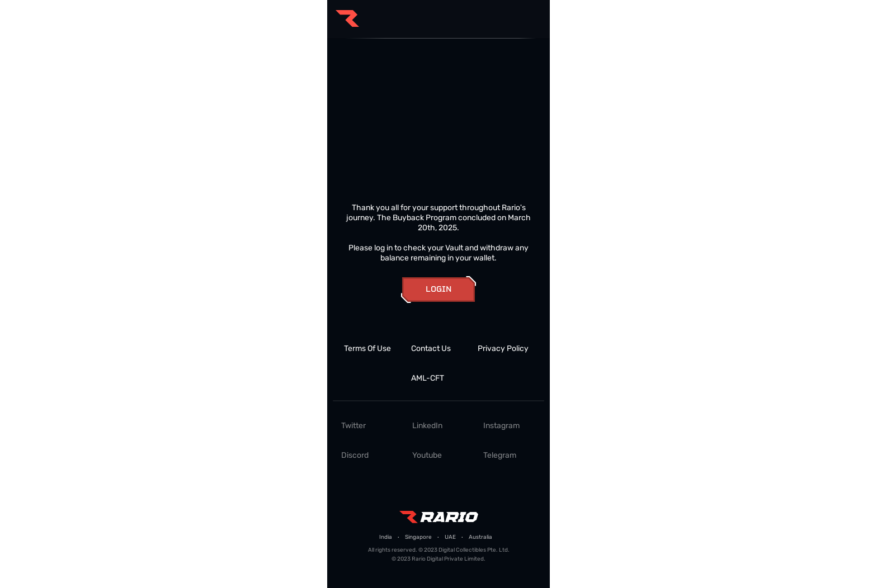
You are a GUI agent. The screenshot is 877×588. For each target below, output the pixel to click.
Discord (355, 455)
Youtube (427, 455)
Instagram (501, 426)
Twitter (353, 426)
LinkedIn (427, 426)
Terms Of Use (367, 348)
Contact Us (431, 348)
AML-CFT (428, 378)
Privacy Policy (503, 348)
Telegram (500, 455)
